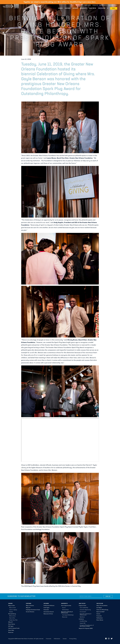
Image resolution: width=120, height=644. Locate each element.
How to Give (12, 618)
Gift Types (11, 626)
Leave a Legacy (13, 610)
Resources (11, 632)
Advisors (75, 8)
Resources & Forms (48, 614)
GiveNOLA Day (83, 621)
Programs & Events (113, 5)
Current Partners (30, 612)
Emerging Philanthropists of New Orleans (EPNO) (87, 626)
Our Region (99, 608)
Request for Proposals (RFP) (86, 629)
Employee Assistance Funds (33, 610)
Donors (60, 8)
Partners (68, 8)
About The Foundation (102, 606)
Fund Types (47, 608)
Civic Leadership (84, 608)
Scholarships (65, 610)
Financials (46, 610)
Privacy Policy (73, 639)
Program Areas (83, 606)
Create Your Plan (13, 620)
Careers (98, 614)
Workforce (82, 617)
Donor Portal (88, 5)
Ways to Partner (30, 606)
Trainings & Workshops (68, 615)
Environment (83, 612)
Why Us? (11, 622)
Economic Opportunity (85, 610)
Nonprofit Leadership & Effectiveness (67, 612)
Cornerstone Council (49, 612)
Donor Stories (12, 624)
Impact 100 (83, 623)
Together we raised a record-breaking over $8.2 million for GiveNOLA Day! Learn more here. (60, 2)
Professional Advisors (49, 606)
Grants (64, 608)
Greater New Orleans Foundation (11, 5)
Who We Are (102, 8)
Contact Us (95, 5)
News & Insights (103, 5)
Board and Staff (100, 612)
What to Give (12, 616)
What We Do (93, 8)
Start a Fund (12, 608)
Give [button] (114, 8)
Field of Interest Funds (14, 628)
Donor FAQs (11, 630)
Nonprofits (84, 8)
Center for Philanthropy (102, 610)
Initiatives (81, 619)
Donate (11, 612)
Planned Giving (12, 614)
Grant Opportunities (66, 606)
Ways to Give (12, 606)
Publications (100, 618)
